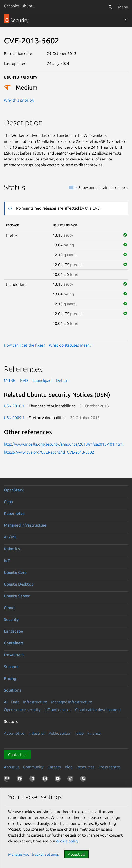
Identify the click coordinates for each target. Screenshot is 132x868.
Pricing (10, 678)
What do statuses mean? (70, 345)
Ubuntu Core (15, 572)
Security (11, 619)
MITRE (10, 380)
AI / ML (10, 537)
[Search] (110, 7)
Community (33, 767)
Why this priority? (19, 100)
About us (12, 767)
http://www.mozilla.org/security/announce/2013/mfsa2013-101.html (64, 444)
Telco (79, 733)
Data (15, 702)
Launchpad (42, 380)
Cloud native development (98, 710)
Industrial (36, 733)
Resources (85, 767)
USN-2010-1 (14, 406)
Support (11, 667)
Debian (62, 380)
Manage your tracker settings (33, 854)
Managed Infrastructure (72, 702)
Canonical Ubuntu (19, 6)
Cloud (9, 608)
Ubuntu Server (17, 596)
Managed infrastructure (25, 525)
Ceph (8, 502)
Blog (69, 767)
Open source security (22, 710)
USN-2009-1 (14, 418)
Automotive (14, 733)
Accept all (76, 854)
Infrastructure (35, 702)
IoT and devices (58, 710)
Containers (14, 643)
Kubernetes (14, 513)
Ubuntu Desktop (19, 584)
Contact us (17, 755)
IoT (7, 561)
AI (6, 702)
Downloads (14, 655)
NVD (24, 380)
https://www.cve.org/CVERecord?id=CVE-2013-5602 (49, 452)
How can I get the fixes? (24, 345)
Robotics (12, 549)
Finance (94, 733)
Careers (54, 767)
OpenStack (14, 490)
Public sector (60, 733)
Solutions (12, 690)
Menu (123, 7)
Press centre (109, 767)
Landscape (13, 631)
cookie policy (67, 841)
